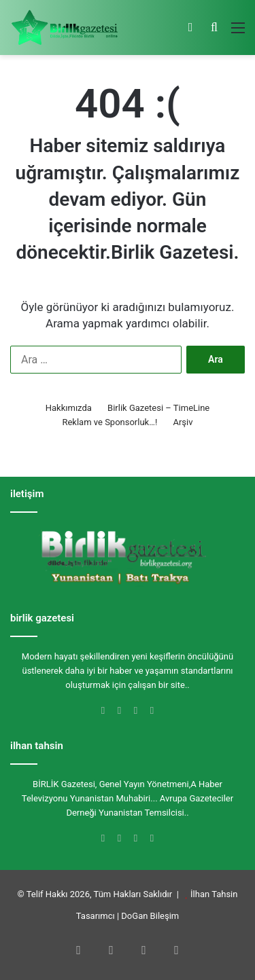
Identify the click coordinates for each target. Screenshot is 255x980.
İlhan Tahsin (214, 894)
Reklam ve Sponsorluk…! (109, 422)
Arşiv (183, 422)
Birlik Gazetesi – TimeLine (158, 408)
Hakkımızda (69, 408)
